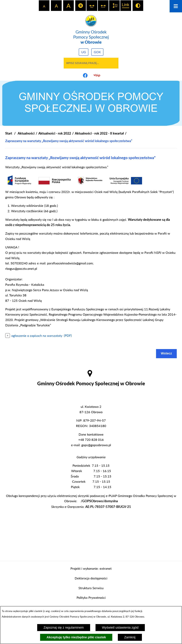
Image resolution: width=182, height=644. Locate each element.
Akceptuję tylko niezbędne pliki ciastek (76, 637)
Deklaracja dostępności (91, 578)
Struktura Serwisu (91, 588)
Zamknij (130, 637)
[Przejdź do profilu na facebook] (85, 75)
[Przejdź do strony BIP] (97, 75)
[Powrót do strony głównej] (9, 133)
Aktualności (26, 133)
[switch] (81, 6)
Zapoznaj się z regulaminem (64, 627)
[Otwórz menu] (176, 6)
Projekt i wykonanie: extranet (91, 568)
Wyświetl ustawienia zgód (120, 627)
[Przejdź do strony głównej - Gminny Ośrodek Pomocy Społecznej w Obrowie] (91, 30)
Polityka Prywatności (91, 598)
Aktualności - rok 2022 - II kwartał (99, 133)
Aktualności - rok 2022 (55, 133)
